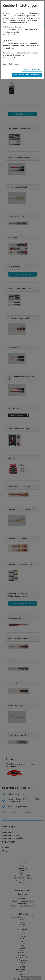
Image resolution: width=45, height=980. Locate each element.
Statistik (8, 41)
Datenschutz (8, 64)
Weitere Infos (9, 35)
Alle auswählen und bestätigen (27, 75)
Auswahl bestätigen (32, 69)
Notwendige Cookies (13, 27)
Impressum (18, 64)
